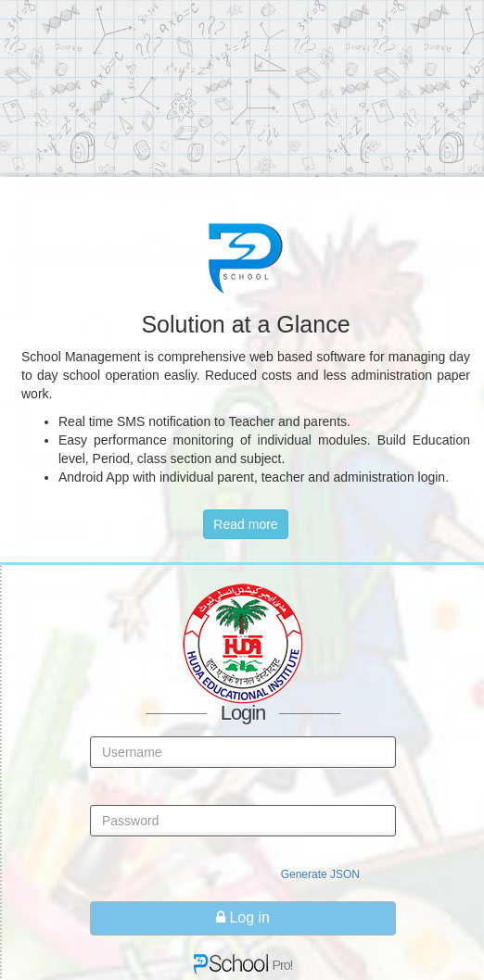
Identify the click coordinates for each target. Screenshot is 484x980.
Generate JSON (320, 874)
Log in (243, 917)
